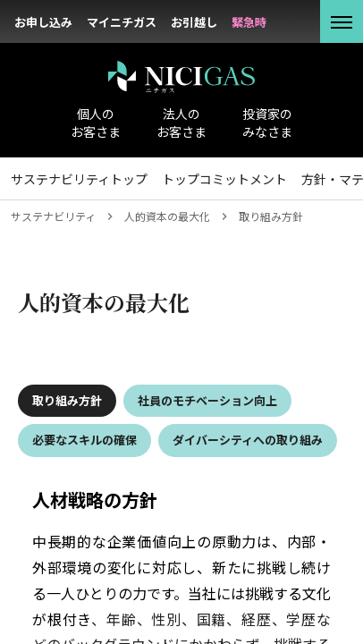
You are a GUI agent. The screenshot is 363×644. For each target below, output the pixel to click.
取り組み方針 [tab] (67, 400)
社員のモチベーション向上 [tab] (207, 400)
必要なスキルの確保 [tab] (84, 440)
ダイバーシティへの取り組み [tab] (248, 440)
